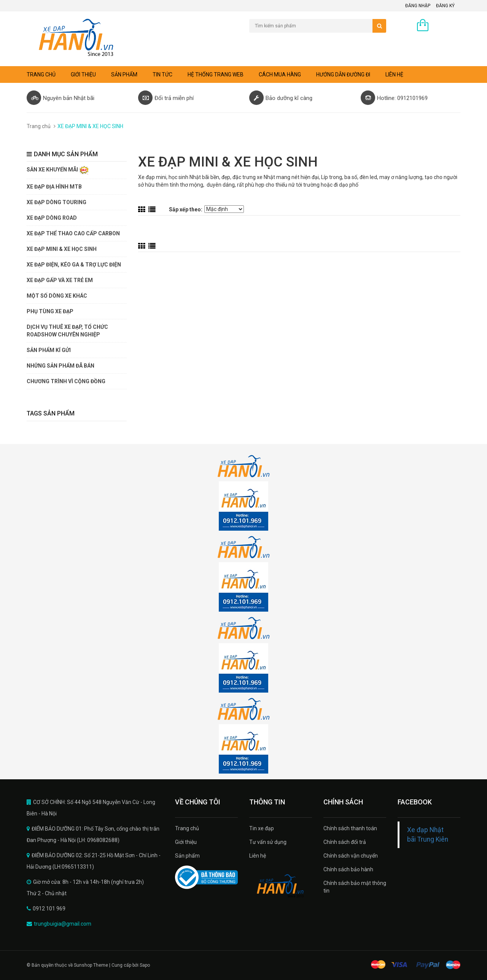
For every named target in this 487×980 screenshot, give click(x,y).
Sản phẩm (124, 75)
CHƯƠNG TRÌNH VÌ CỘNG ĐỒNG (66, 381)
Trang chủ (187, 828)
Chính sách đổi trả (345, 842)
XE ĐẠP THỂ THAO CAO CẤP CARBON (73, 233)
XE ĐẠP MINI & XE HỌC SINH (62, 249)
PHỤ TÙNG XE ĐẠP (50, 311)
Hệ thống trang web (216, 75)
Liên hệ (394, 75)
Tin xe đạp (262, 828)
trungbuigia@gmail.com (63, 924)
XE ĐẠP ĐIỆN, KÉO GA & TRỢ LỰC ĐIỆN (74, 265)
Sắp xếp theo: (186, 209)
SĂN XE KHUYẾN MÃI (58, 170)
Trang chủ (41, 75)
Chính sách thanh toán (350, 828)
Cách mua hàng (280, 75)
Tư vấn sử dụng (268, 842)
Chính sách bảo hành (348, 869)
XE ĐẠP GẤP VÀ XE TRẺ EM (60, 280)
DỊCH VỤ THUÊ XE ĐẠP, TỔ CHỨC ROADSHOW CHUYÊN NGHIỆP (67, 331)
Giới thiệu (83, 75)
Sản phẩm (187, 856)
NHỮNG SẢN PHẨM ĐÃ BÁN (60, 366)
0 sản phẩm (446, 26)
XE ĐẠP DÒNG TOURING (56, 202)
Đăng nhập (418, 6)
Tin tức (162, 75)
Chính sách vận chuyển (351, 856)
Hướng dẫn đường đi (343, 75)
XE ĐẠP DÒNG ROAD (52, 218)
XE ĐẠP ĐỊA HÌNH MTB (54, 187)
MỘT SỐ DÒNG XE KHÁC (57, 296)
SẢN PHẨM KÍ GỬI (49, 350)
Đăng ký (445, 6)
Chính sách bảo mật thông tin (355, 887)
